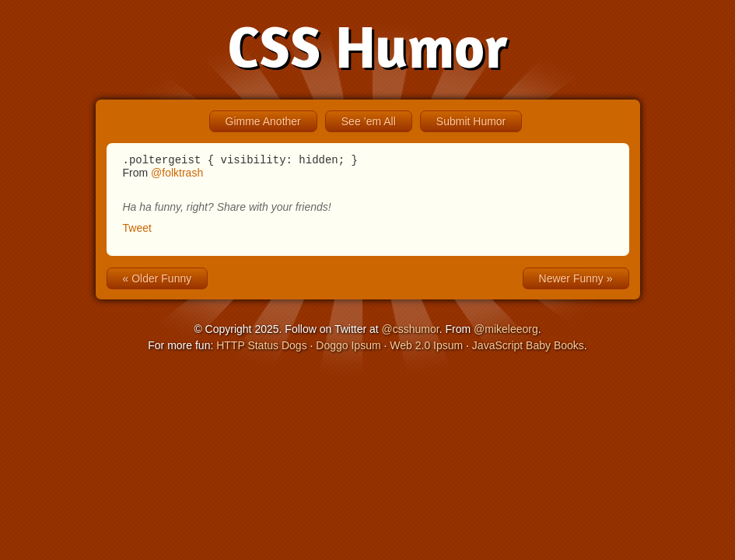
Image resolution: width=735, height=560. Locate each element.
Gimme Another (263, 121)
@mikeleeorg (506, 331)
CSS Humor (367, 46)
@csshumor (411, 331)
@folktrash (177, 175)
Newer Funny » (576, 281)
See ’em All (369, 121)
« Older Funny (157, 281)
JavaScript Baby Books (528, 348)
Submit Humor (471, 121)
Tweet (137, 230)
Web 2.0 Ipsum (426, 348)
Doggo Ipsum (348, 348)
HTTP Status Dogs (261, 348)
